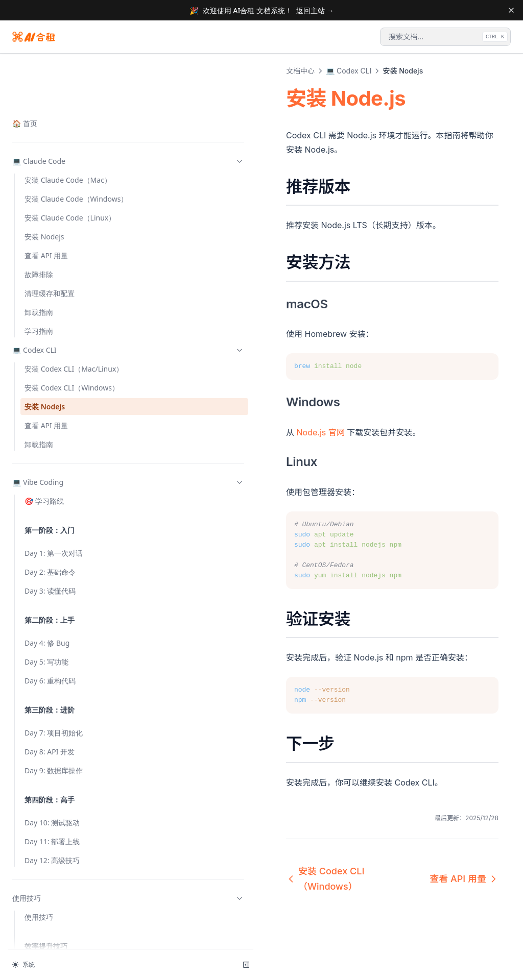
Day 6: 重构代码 (50, 480)
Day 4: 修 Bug (47, 442)
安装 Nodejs (45, 206)
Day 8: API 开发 (50, 551)
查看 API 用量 (46, 225)
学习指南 (39, 109)
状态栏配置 (42, 768)
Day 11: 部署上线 (52, 641)
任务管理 (39, 915)
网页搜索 (39, 934)
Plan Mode (42, 787)
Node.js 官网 (190, 418)
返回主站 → (315, 10)
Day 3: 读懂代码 (50, 390)
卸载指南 (39, 90)
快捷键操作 (42, 806)
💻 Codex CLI (63, 128)
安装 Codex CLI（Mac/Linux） (49, 152)
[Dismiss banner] (511, 10)
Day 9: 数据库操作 (54, 570)
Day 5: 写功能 (46, 461)
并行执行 (39, 896)
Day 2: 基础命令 (50, 371)
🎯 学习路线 (44, 300)
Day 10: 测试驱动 (52, 622)
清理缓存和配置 (50, 71)
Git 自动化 (41, 825)
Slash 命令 (41, 844)
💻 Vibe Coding (63, 281)
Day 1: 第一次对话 (54, 352)
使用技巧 (63, 697)
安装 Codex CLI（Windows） (49, 182)
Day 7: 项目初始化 (54, 532)
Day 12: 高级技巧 (52, 660)
